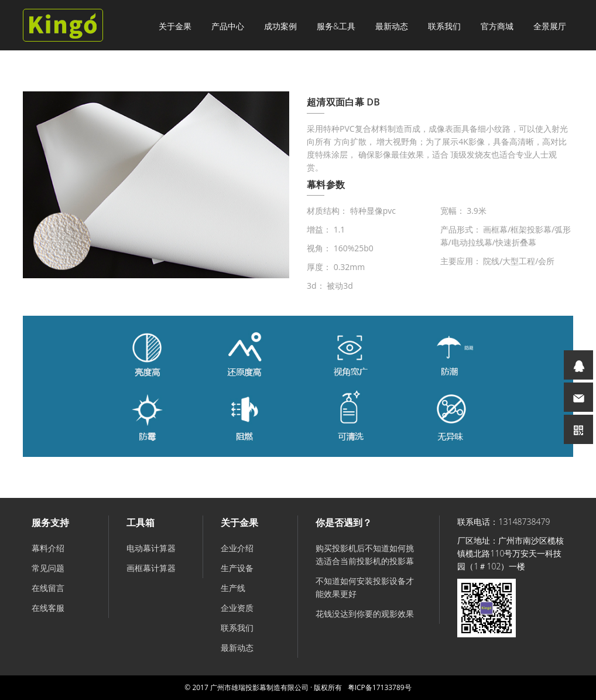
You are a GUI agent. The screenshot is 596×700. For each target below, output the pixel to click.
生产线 (233, 588)
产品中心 (228, 26)
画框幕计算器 (151, 568)
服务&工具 (336, 26)
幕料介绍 (48, 548)
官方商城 (497, 26)
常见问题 (48, 568)
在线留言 (48, 588)
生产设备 (237, 568)
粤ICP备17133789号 (380, 687)
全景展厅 (550, 26)
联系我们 (444, 26)
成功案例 (280, 26)
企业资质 (237, 608)
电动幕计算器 (151, 548)
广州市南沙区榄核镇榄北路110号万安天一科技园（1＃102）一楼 (511, 553)
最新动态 (392, 26)
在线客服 (48, 608)
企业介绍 (237, 548)
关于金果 (175, 26)
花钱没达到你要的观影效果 (365, 614)
